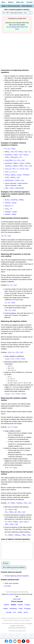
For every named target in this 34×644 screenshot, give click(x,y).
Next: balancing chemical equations (14, 567)
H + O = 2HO (10, 303)
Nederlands (13, 609)
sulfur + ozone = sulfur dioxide (14, 188)
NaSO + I (9, 206)
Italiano (6, 609)
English (13, 605)
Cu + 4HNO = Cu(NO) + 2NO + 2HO (18, 535)
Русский (9, 612)
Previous (6, 563)
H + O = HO (6, 236)
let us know (10, 594)
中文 (15, 612)
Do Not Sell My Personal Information (17, 628)
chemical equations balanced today (17, 592)
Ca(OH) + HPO (11, 203)
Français (27, 605)
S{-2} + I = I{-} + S (11, 172)
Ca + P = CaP (13, 427)
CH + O (9, 209)
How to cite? (17, 599)
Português (27, 609)
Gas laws (30, 2)
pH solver (8, 586)
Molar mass (20, 2)
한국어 (26, 612)
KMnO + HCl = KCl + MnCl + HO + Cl (18, 152)
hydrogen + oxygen (11, 212)
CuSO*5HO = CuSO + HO (14, 180)
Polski (21, 609)
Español (20, 605)
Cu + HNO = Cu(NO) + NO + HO (20, 503)
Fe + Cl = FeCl (10, 149)
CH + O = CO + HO (15, 352)
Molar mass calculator (12, 583)
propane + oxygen (11, 214)
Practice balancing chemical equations (17, 576)
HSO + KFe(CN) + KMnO (14, 200)
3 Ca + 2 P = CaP (11, 468)
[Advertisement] (17, 51)
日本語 (20, 612)
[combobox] (17, 13)
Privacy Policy (21, 626)
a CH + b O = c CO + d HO (15, 359)
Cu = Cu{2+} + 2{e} (11, 509)
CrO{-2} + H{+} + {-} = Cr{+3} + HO (17, 169)
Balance (11, 2)
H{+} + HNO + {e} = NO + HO (15, 512)
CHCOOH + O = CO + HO (15, 160)
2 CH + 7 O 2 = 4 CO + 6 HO (15, 394)
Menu (3, 2)
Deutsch (7, 605)
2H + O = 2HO (10, 310)
